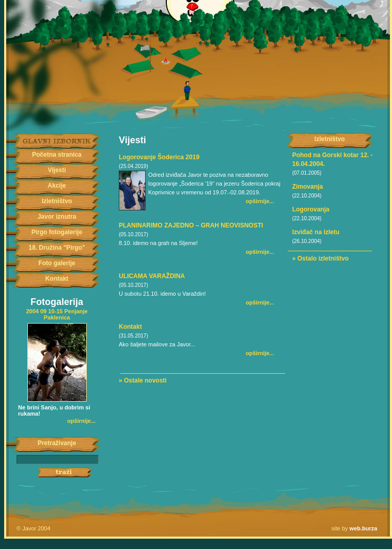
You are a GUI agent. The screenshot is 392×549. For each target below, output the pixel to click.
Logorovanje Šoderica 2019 (159, 157)
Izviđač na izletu (316, 232)
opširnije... (81, 421)
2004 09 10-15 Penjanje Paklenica (57, 314)
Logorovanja (311, 209)
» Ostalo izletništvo (320, 258)
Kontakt (57, 279)
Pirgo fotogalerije (57, 232)
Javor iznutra (57, 217)
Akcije (57, 186)
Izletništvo (57, 201)
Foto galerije (57, 263)
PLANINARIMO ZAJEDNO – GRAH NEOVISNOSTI (191, 225)
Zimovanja (308, 187)
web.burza (364, 528)
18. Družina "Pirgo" (57, 248)
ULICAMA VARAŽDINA (152, 276)
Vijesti (57, 170)
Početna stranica (57, 155)
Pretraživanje (57, 443)
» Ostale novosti (143, 380)
